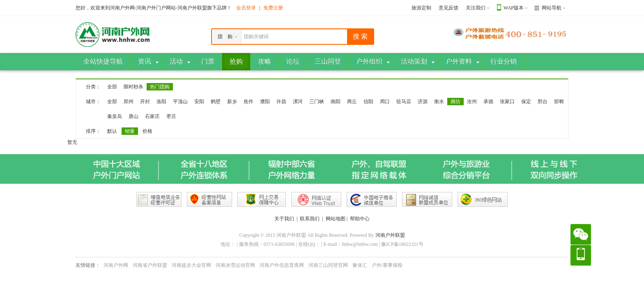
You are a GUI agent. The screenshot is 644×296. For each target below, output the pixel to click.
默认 (112, 131)
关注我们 (476, 8)
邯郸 (559, 102)
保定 (526, 102)
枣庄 (171, 116)
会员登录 (246, 8)
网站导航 (552, 8)
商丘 (352, 102)
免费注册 (273, 8)
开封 (145, 102)
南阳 (336, 102)
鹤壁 (216, 102)
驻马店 (404, 102)
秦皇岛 (115, 116)
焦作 (248, 102)
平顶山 (180, 102)
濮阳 (265, 102)
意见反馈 (448, 8)
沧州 (472, 102)
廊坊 (455, 102)
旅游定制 (421, 8)
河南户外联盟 (390, 235)
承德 (488, 102)
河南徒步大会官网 (191, 265)
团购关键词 (256, 37)
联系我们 (310, 219)
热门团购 (160, 87)
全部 (112, 87)
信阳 (368, 102)
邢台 (543, 102)
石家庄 (152, 116)
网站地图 (336, 219)
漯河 (298, 102)
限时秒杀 (133, 87)
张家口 (507, 102)
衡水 (439, 102)
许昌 (281, 102)
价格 (147, 131)
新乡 (232, 102)
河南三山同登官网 (328, 265)
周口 (385, 102)
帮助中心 (360, 219)
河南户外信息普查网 (282, 265)
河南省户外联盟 (150, 265)
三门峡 (317, 102)
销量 (130, 131)
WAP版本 (514, 8)
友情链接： (88, 265)
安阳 (199, 102)
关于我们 (284, 219)
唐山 (133, 116)
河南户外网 (116, 265)
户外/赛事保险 (387, 265)
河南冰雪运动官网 (235, 265)
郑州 (129, 102)
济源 (423, 102)
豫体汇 (360, 265)
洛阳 (161, 102)
